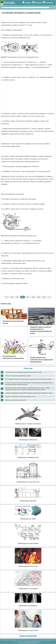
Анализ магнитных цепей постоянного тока (20, 396)
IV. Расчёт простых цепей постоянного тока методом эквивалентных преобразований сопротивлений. (29, 384)
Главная (28, 3)
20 (44, 297)
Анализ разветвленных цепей (15, 400)
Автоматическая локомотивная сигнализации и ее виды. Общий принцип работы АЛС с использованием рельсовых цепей (27, 389)
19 (39, 297)
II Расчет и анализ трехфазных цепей (18, 376)
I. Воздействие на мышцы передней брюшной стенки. (24, 372)
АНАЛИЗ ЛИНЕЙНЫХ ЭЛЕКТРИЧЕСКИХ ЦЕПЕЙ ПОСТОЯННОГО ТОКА (29, 393)
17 (28, 297)
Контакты (49, 3)
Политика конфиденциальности (32, 642)
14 (12, 297)
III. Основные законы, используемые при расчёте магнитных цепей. (28, 379)
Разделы (38, 3)
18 (33, 297)
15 (17, 297)
